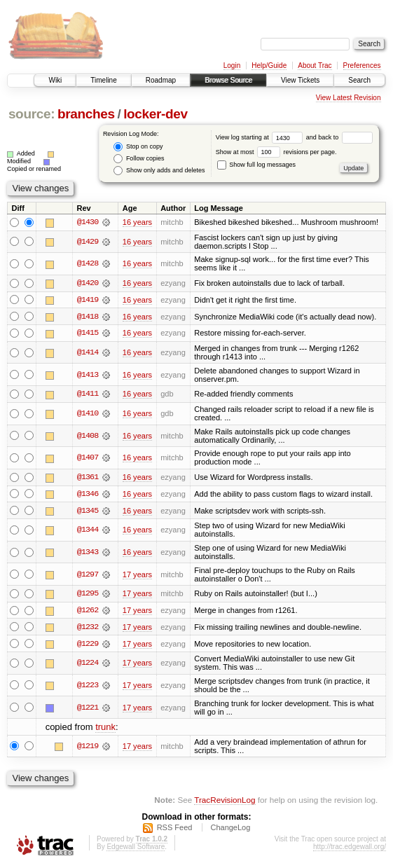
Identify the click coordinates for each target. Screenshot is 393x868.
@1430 (88, 222)
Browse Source (228, 80)
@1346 (88, 495)
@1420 (88, 284)
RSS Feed (175, 829)
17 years (137, 576)
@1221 (88, 710)
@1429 (88, 242)
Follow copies (139, 159)
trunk (105, 729)
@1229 (88, 646)
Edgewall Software (136, 849)
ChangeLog (230, 829)
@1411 (88, 395)
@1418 (88, 317)
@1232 (88, 629)
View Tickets (300, 80)
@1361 (88, 478)
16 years (137, 222)
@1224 (88, 665)
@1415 (88, 334)
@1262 (88, 612)
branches (86, 114)
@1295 (88, 595)
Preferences (362, 66)
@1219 (88, 748)
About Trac (315, 66)
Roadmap (161, 80)
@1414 (88, 353)
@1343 (88, 553)
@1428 (88, 264)
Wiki (55, 80)
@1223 (88, 687)
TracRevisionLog (225, 802)
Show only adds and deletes (159, 171)
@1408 (88, 436)
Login (232, 66)
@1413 (88, 376)
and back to (339, 137)
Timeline (103, 80)
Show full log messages (256, 165)
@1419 (88, 301)
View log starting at (261, 137)
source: (32, 114)
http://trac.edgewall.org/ (350, 849)
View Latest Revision (349, 98)
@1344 (88, 531)
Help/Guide (269, 66)
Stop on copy (138, 147)
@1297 (88, 576)
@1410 (88, 415)
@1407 (88, 459)
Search (359, 80)
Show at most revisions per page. (276, 152)
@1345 (88, 512)
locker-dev (156, 114)
